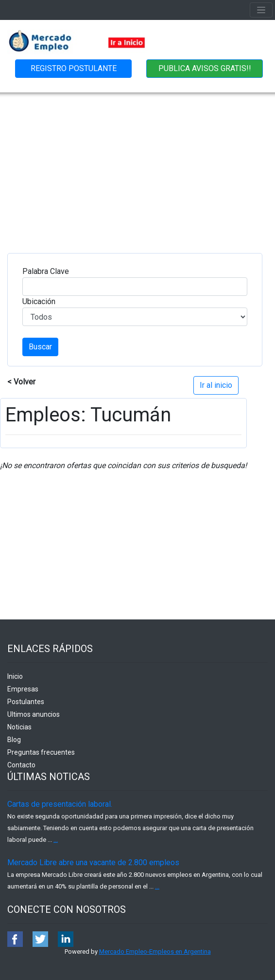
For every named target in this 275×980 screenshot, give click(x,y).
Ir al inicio (216, 385)
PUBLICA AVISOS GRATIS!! (205, 68)
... (56, 840)
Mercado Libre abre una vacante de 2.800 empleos (93, 862)
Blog (14, 740)
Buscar (40, 347)
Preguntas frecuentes (41, 752)
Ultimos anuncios (34, 714)
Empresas (23, 689)
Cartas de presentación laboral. (60, 804)
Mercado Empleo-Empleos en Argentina (155, 952)
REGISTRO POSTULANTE (74, 68)
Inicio (15, 676)
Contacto (21, 765)
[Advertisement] (137, 165)
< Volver (21, 382)
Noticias (19, 727)
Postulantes (26, 702)
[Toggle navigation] (261, 10)
